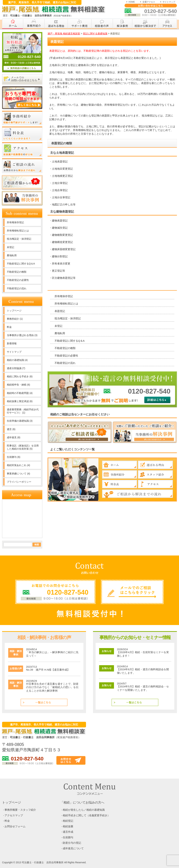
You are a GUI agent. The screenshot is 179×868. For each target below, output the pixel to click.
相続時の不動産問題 (20, 393)
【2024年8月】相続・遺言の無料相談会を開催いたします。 (143, 671)
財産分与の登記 (72, 843)
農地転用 (60, 333)
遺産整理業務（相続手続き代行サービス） (23, 411)
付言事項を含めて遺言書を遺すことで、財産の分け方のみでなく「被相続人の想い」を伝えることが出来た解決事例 (52, 687)
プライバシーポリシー (19, 482)
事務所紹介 (15, 319)
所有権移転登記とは (66, 304)
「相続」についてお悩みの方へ (82, 802)
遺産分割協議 (16, 368)
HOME (132, 2)
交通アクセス (149, 2)
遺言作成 (68, 832)
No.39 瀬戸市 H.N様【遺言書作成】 (48, 670)
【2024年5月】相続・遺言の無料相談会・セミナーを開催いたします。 (143, 688)
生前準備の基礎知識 (20, 421)
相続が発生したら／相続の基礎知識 (84, 810)
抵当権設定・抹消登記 (68, 318)
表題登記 (60, 311)
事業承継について (18, 474)
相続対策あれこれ (18, 465)
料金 (9, 327)
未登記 (58, 326)
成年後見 (14, 437)
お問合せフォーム (15, 826)
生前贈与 (14, 457)
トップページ (14, 311)
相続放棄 (68, 826)
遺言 (11, 429)
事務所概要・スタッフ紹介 (20, 810)
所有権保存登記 (64, 296)
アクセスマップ (14, 815)
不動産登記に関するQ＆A (70, 341)
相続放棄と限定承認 (20, 401)
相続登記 (68, 821)
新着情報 (12, 343)
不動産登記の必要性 (66, 356)
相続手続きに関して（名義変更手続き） (86, 815)
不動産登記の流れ (65, 363)
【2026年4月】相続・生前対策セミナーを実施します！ (143, 654)
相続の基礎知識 (17, 360)
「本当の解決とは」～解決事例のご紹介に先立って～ (52, 654)
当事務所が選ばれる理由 (22, 335)
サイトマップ (169, 2)
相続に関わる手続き (20, 376)
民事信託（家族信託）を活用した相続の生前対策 (23, 447)
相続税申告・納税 (18, 385)
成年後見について (73, 848)
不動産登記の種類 (65, 348)
